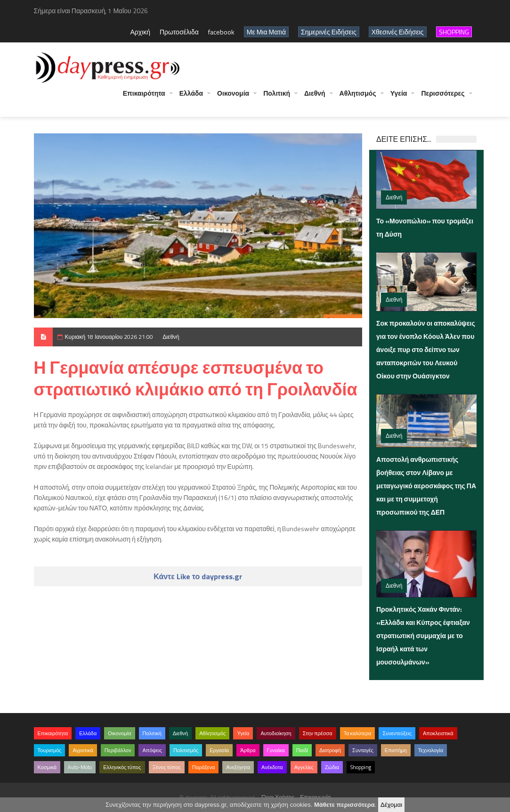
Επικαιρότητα (144, 98)
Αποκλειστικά (438, 733)
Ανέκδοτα (272, 767)
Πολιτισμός (186, 750)
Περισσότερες (443, 98)
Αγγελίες (304, 767)
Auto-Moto (80, 767)
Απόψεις (152, 750)
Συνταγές (363, 750)
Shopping (361, 767)
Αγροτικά (83, 750)
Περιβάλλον (118, 750)
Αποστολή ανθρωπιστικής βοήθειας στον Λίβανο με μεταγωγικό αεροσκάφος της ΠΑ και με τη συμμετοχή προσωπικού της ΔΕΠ (426, 486)
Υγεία (399, 98)
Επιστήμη (396, 750)
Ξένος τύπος (167, 767)
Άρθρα (248, 750)
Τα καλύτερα (358, 733)
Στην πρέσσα (318, 733)
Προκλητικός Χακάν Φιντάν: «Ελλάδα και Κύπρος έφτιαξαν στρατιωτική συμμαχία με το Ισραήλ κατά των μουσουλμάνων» (423, 636)
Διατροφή (330, 750)
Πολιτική (277, 98)
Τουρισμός (50, 750)
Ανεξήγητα (238, 767)
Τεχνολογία (431, 750)
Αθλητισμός (358, 98)
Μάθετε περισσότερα (344, 805)
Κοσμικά (47, 767)
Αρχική (140, 32)
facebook (221, 32)
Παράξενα (204, 767)
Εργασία (219, 750)
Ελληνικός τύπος (122, 767)
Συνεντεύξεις (397, 733)
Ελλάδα (191, 98)
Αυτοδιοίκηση (276, 733)
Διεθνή (315, 98)
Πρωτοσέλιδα (179, 32)
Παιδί (302, 750)
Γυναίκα (276, 750)
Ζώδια (332, 767)
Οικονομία (233, 98)
